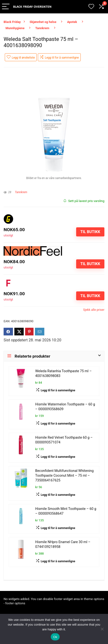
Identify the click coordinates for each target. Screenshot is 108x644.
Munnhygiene (15, 28)
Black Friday (12, 22)
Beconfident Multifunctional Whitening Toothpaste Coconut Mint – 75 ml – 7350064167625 (64, 476)
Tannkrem (42, 28)
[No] (102, 629)
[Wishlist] (91, 7)
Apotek (72, 22)
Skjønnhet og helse (43, 22)
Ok (55, 637)
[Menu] (6, 7)
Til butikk (90, 232)
